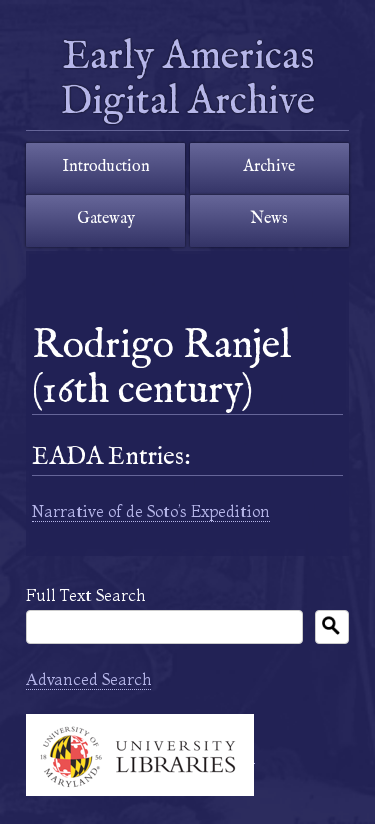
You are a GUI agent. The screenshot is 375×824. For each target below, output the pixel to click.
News (269, 219)
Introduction (106, 167)
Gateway (106, 219)
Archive (269, 167)
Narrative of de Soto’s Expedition (151, 511)
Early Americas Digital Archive (191, 80)
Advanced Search (88, 679)
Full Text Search (85, 595)
